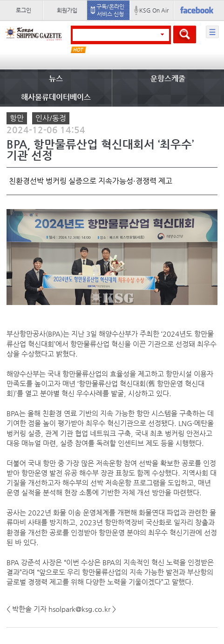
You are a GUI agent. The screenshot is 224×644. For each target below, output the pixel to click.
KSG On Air (154, 10)
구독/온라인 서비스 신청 (110, 10)
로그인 (24, 10)
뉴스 (56, 78)
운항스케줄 (168, 78)
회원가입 (67, 10)
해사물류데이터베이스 (56, 97)
